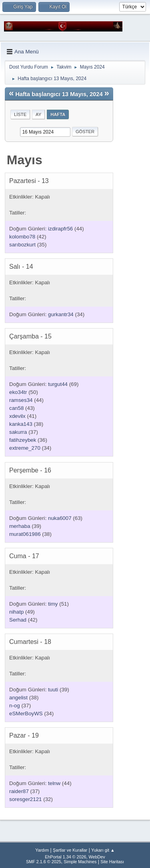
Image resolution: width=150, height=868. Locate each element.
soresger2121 (26, 799)
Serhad (18, 620)
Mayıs (25, 160)
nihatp (16, 612)
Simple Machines (80, 862)
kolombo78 (22, 237)
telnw (54, 783)
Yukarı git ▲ (103, 850)
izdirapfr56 (60, 229)
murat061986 (25, 534)
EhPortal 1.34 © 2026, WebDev (75, 857)
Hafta (58, 114)
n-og (15, 706)
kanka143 (21, 424)
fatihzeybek (23, 440)
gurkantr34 (61, 314)
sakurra (18, 432)
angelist (18, 698)
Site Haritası (112, 862)
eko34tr (18, 392)
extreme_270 (25, 448)
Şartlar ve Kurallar (70, 850)
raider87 (19, 791)
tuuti (53, 690)
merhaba (20, 526)
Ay (38, 114)
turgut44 (58, 384)
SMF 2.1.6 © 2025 (44, 862)
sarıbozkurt (22, 245)
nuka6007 (60, 518)
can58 (16, 408)
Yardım (42, 850)
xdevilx (17, 416)
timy (53, 604)
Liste (20, 114)
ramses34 (21, 400)
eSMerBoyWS (26, 713)
